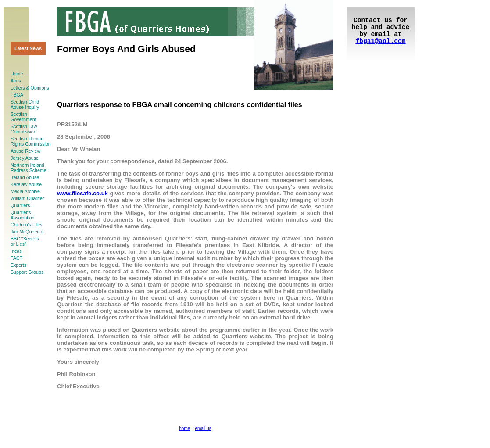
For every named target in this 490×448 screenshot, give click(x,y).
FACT (16, 258)
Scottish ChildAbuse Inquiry (25, 104)
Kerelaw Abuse (26, 184)
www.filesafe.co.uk (82, 193)
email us (203, 428)
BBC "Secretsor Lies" (25, 241)
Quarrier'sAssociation (23, 215)
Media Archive (25, 191)
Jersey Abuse (25, 158)
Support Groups (27, 272)
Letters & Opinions (30, 88)
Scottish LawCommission (24, 129)
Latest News (28, 48)
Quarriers (20, 205)
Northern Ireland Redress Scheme (29, 168)
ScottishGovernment (23, 117)
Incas (16, 251)
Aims (16, 81)
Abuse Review (25, 151)
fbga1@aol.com (380, 41)
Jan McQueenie (27, 232)
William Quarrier (27, 198)
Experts (18, 265)
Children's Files (27, 225)
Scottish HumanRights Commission (31, 141)
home (184, 428)
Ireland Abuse (25, 177)
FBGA (17, 95)
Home (17, 74)
